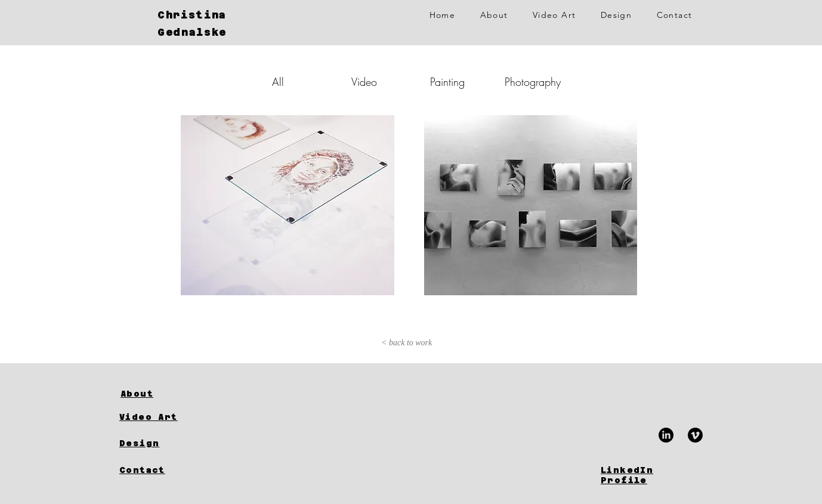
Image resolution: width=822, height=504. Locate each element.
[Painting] (447, 82)
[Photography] (533, 82)
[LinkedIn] (666, 435)
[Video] (364, 82)
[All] (278, 82)
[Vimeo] (695, 435)
